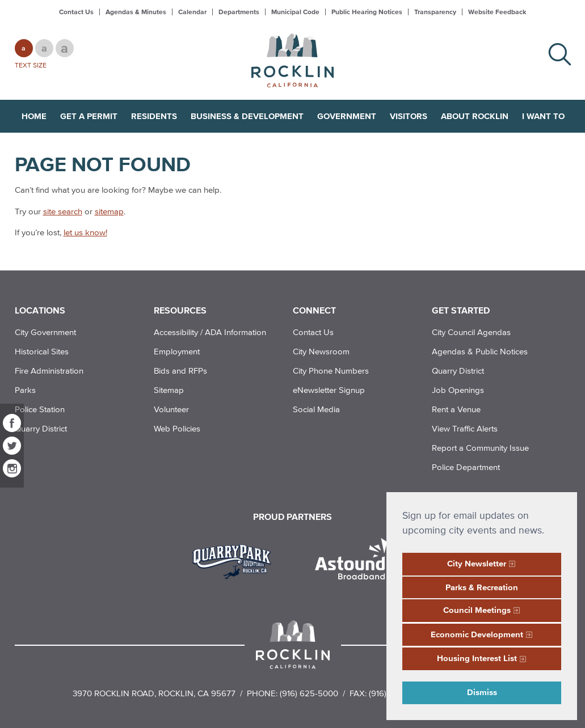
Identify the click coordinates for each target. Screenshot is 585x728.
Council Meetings (477, 610)
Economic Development (477, 634)
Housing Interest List (477, 658)
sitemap (109, 211)
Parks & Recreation (482, 587)
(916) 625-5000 (309, 693)
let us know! (85, 232)
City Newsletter (477, 563)
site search (63, 211)
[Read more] (236, 560)
